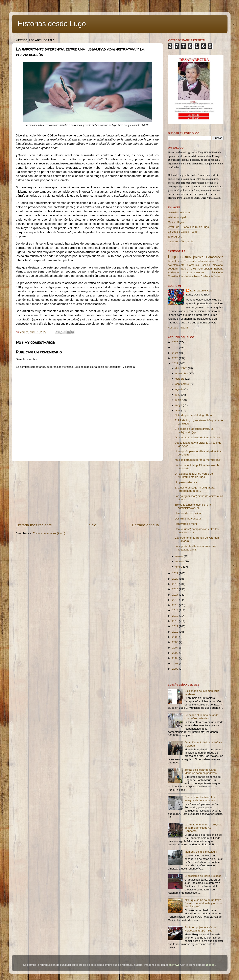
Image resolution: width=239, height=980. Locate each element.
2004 (175, 648)
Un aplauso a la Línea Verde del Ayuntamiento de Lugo (194, 475)
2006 (175, 637)
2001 (175, 663)
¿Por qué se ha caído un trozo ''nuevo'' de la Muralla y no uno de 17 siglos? (203, 903)
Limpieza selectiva (186, 482)
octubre (180, 379)
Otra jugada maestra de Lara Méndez (197, 437)
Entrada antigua (145, 525)
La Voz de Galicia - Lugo (183, 232)
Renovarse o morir (186, 524)
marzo (180, 556)
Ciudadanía (207, 276)
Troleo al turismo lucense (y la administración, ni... (193, 506)
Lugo (173, 257)
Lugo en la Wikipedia (181, 241)
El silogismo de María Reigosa (203, 876)
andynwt (174, 965)
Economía (190, 261)
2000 (175, 669)
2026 (175, 342)
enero (179, 567)
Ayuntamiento (176, 265)
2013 (175, 616)
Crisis (220, 261)
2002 (175, 658)
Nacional (218, 265)
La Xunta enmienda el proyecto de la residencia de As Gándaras (203, 828)
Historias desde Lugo (52, 24)
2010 (175, 632)
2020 (175, 579)
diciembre (182, 368)
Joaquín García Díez (182, 269)
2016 (175, 600)
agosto (180, 389)
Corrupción (205, 269)
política (198, 257)
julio (178, 395)
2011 (175, 626)
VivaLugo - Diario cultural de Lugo (188, 227)
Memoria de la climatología (201, 852)
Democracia (215, 257)
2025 (175, 347)
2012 (175, 621)
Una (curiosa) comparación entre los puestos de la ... (197, 531)
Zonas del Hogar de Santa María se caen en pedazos (201, 771)
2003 (175, 653)
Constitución (175, 276)
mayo (179, 405)
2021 (175, 573)
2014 (175, 610)
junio (179, 400)
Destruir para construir (188, 519)
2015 (175, 605)
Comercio (193, 265)
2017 (175, 595)
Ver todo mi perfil (178, 328)
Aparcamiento (195, 272)
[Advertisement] (87, 492)
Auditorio (173, 272)
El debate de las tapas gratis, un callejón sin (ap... (194, 430)
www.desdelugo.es (179, 212)
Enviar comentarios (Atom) (49, 533)
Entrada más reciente (34, 525)
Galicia (206, 265)
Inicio (92, 525)
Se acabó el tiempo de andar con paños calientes (202, 717)
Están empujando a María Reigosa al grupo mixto (200, 929)
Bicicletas (218, 272)
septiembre (183, 384)
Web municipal (177, 217)
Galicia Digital (176, 222)
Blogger (211, 965)
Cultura (186, 257)
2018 (175, 589)
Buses (217, 276)
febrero (180, 561)
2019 (175, 584)
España (219, 269)
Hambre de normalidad (188, 513)
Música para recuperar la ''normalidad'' (198, 460)
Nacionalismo (192, 276)
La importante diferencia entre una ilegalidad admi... (195, 548)
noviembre (182, 373)
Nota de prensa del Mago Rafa (193, 415)
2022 (175, 363)
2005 (175, 642)
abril (178, 410)
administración (206, 261)
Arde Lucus (175, 261)
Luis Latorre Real (201, 291)
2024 (175, 353)
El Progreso (175, 237)
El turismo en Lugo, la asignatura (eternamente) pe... (195, 489)
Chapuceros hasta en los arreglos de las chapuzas (200, 799)
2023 (175, 358)
